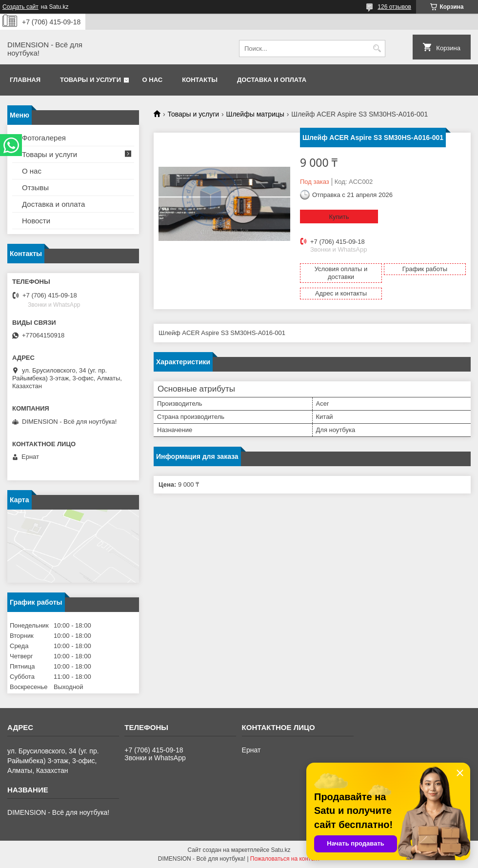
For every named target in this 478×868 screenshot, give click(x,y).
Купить (339, 217)
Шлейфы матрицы (255, 114)
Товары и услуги (90, 80)
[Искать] (377, 49)
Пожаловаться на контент (285, 859)
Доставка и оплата (272, 80)
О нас (153, 80)
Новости (36, 221)
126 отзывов (394, 7)
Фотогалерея (44, 138)
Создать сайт (20, 7)
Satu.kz (280, 850)
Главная (25, 80)
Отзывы (35, 187)
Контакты (200, 80)
